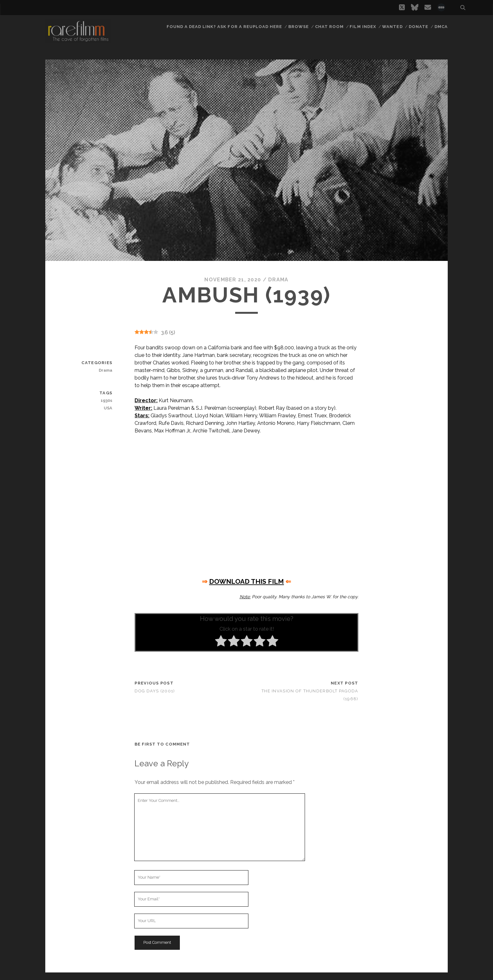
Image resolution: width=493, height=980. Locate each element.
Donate (418, 27)
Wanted (392, 27)
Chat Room (329, 27)
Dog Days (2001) (155, 691)
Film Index (363, 27)
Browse (299, 27)
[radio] (221, 642)
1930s (106, 400)
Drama (278, 280)
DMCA (441, 27)
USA (108, 408)
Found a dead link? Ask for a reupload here (224, 27)
